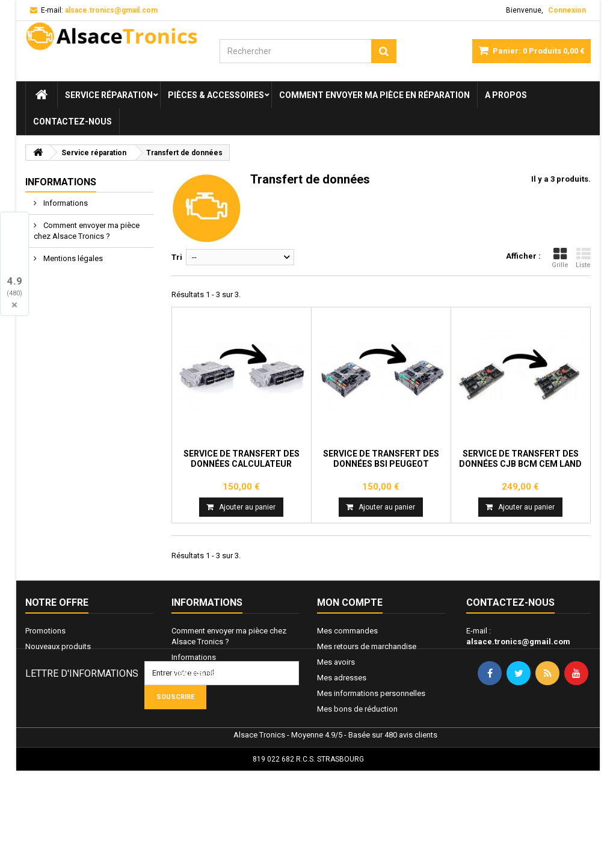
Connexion (567, 10)
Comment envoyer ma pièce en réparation (374, 95)
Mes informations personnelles (371, 693)
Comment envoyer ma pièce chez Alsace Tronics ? (87, 231)
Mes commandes (347, 631)
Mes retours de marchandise (367, 646)
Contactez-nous (72, 122)
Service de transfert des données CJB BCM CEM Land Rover (520, 464)
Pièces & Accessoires (216, 95)
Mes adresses (342, 678)
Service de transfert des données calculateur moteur (242, 464)
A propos (506, 95)
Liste (583, 258)
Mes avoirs (336, 662)
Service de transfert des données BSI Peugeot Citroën (381, 464)
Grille (560, 258)
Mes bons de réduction (357, 709)
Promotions (45, 631)
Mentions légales (72, 258)
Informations (61, 182)
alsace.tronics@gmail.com (518, 642)
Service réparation (109, 95)
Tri (177, 257)
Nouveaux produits (58, 646)
